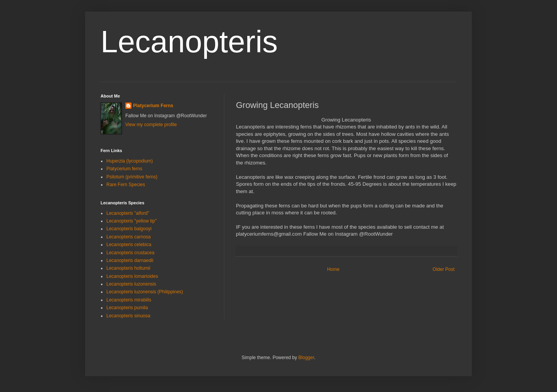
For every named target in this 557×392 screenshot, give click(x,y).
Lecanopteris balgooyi (129, 229)
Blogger (306, 358)
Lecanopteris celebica (129, 245)
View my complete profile (151, 125)
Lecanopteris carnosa (129, 237)
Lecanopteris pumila (127, 308)
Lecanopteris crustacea (130, 253)
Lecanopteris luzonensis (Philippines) (145, 292)
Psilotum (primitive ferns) (132, 177)
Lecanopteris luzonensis (131, 284)
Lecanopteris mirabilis (129, 300)
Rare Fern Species (126, 185)
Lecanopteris (189, 42)
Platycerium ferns (124, 169)
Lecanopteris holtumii (128, 268)
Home (333, 269)
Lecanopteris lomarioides (132, 276)
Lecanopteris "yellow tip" (132, 221)
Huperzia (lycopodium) (130, 161)
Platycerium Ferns (153, 106)
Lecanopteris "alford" (128, 213)
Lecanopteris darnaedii (130, 260)
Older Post (443, 269)
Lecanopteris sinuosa (128, 316)
